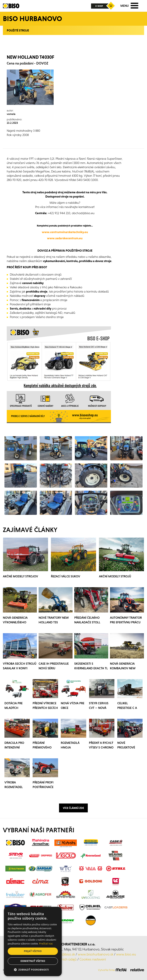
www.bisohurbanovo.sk (95, 954)
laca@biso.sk (66, 954)
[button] (33, 970)
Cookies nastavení (93, 959)
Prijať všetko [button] (33, 951)
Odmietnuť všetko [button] (33, 961)
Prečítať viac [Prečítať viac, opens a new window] (46, 944)
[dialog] (33, 941)
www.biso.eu (126, 954)
